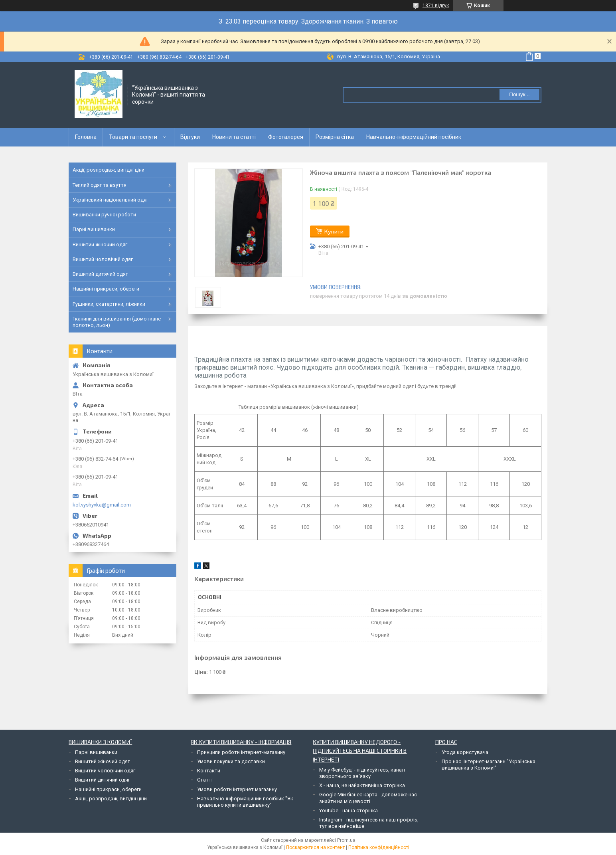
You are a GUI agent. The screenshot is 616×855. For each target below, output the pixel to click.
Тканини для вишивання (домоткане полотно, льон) (117, 322)
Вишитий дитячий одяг (100, 274)
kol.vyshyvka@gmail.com (102, 505)
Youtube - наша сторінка (348, 810)
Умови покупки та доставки (231, 761)
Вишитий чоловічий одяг (103, 259)
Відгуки (190, 137)
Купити (334, 231)
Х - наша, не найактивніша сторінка (362, 785)
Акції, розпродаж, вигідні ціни (109, 170)
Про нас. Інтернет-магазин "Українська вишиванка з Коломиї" (489, 765)
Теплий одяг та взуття (100, 185)
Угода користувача (465, 752)
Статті (205, 780)
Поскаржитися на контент (315, 847)
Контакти (209, 771)
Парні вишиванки (94, 229)
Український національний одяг (111, 200)
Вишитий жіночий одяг (100, 244)
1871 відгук (436, 6)
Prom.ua (346, 840)
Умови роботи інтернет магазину (237, 789)
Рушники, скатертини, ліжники (109, 304)
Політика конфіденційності (379, 847)
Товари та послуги (133, 137)
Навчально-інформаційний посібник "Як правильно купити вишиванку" (245, 802)
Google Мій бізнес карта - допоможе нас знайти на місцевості (368, 798)
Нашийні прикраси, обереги (106, 289)
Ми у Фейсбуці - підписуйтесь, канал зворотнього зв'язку (362, 773)
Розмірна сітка (335, 137)
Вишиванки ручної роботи (104, 215)
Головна (86, 137)
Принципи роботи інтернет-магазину (241, 752)
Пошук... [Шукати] (519, 94)
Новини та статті (234, 137)
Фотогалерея (286, 137)
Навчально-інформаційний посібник (414, 137)
